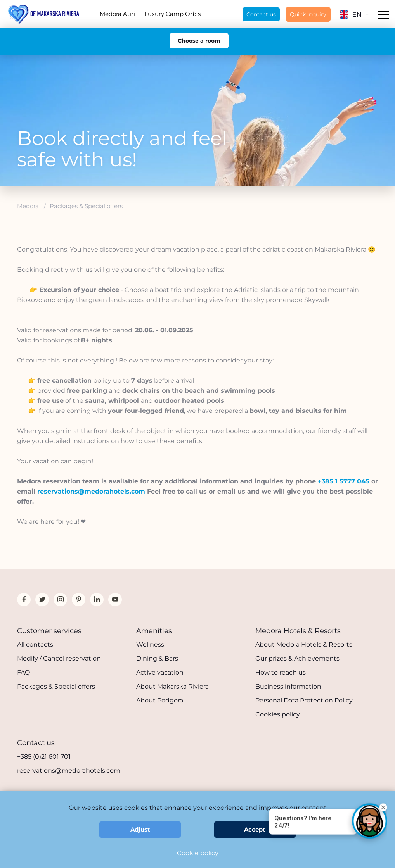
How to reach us (281, 672)
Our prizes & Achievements (297, 658)
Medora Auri (117, 14)
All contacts (35, 645)
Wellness (150, 645)
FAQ (23, 672)
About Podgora (160, 700)
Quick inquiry (308, 14)
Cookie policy (198, 853)
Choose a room (199, 41)
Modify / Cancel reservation (59, 658)
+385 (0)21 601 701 (44, 757)
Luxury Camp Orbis (172, 14)
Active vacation (160, 672)
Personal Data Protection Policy (304, 700)
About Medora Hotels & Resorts (304, 645)
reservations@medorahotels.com (69, 771)
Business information (288, 686)
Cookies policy (278, 714)
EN (354, 15)
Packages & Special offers (56, 686)
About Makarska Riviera (172, 686)
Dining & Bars (157, 658)
